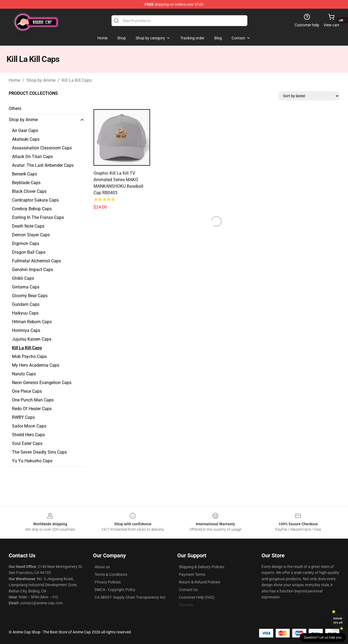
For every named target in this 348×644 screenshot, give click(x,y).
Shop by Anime (41, 80)
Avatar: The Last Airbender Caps (43, 165)
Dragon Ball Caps (29, 252)
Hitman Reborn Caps (32, 322)
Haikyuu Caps (25, 313)
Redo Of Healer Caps (32, 409)
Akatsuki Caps (26, 139)
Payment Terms (192, 574)
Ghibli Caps (23, 278)
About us (102, 567)
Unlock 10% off (338, 621)
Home (14, 80)
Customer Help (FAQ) (197, 597)
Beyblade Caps (26, 183)
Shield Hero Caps (28, 435)
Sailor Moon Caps (29, 426)
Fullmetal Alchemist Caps (36, 261)
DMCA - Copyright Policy (115, 590)
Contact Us (188, 590)
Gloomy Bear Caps (30, 296)
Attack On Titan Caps (32, 157)
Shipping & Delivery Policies (202, 567)
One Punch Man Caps (33, 400)
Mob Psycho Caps (29, 356)
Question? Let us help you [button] (323, 637)
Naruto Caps (24, 374)
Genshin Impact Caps (32, 270)
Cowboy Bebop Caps (32, 209)
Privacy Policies (108, 582)
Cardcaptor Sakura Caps (35, 200)
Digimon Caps (26, 244)
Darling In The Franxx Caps (38, 217)
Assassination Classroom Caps (42, 148)
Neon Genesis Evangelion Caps (42, 383)
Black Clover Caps (29, 191)
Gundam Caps (26, 304)
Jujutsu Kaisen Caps (32, 339)
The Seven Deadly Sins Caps (39, 452)
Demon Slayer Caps (31, 235)
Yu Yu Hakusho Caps (32, 461)
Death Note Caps (28, 226)
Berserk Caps (24, 174)
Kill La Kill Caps (77, 80)
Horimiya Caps (26, 330)
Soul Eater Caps (27, 443)
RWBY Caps (23, 417)
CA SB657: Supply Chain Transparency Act (130, 597)
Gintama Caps (26, 287)
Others (15, 109)
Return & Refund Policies (200, 582)
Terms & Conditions (111, 574)
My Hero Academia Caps (36, 365)
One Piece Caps (27, 391)
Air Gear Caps (25, 131)
